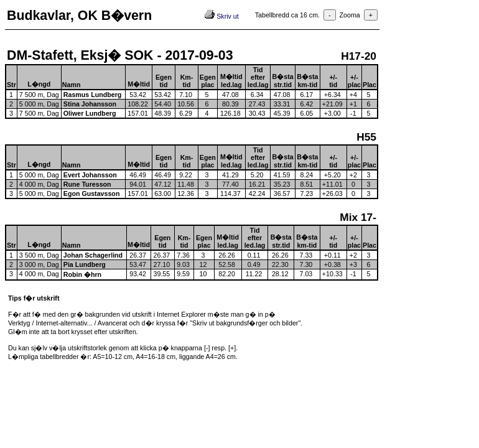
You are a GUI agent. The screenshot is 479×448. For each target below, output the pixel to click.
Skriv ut (222, 16)
